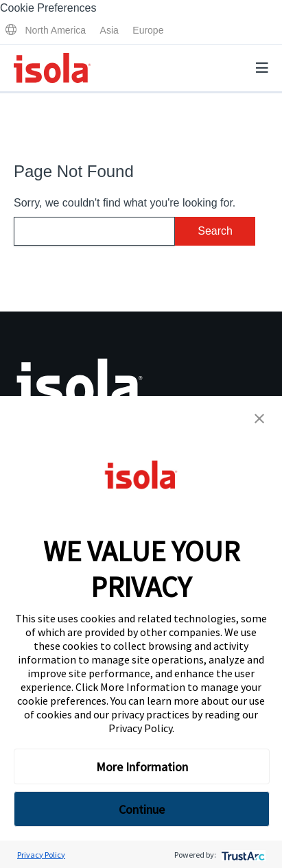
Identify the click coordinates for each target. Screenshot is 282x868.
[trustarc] (242, 855)
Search (215, 231)
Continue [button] (142, 809)
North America (55, 30)
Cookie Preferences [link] (48, 8)
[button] (259, 419)
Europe (148, 30)
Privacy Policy (140, 728)
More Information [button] (142, 767)
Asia (109, 30)
